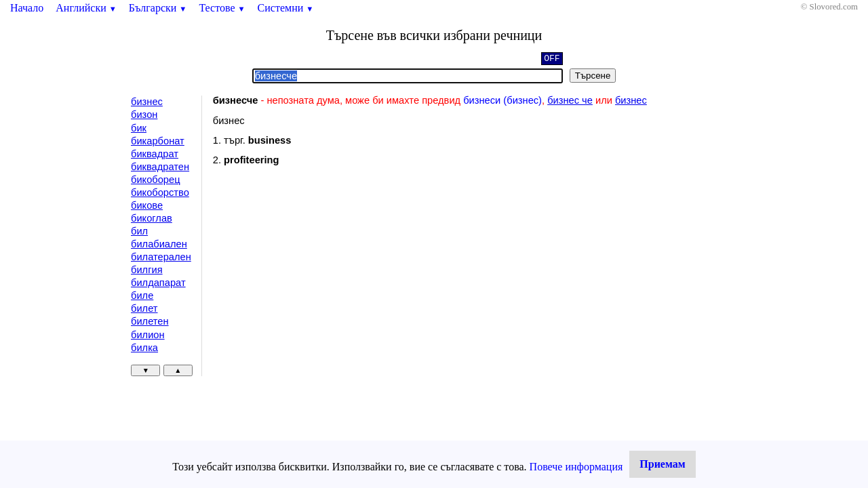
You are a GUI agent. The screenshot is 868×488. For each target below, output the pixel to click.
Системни (286, 8)
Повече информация (576, 467)
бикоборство (160, 192)
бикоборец (156, 180)
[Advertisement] (328, 287)
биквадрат (155, 154)
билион (148, 335)
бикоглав (152, 218)
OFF (552, 60)
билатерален (161, 257)
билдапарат (158, 283)
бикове (147, 205)
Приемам (662, 464)
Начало (27, 8)
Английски (86, 8)
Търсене (593, 76)
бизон (144, 115)
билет (144, 308)
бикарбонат (158, 141)
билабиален (159, 244)
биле (142, 296)
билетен (150, 321)
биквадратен (160, 167)
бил (139, 231)
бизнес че (570, 100)
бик (139, 128)
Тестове (222, 8)
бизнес (147, 102)
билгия (147, 270)
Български (158, 8)
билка (144, 348)
